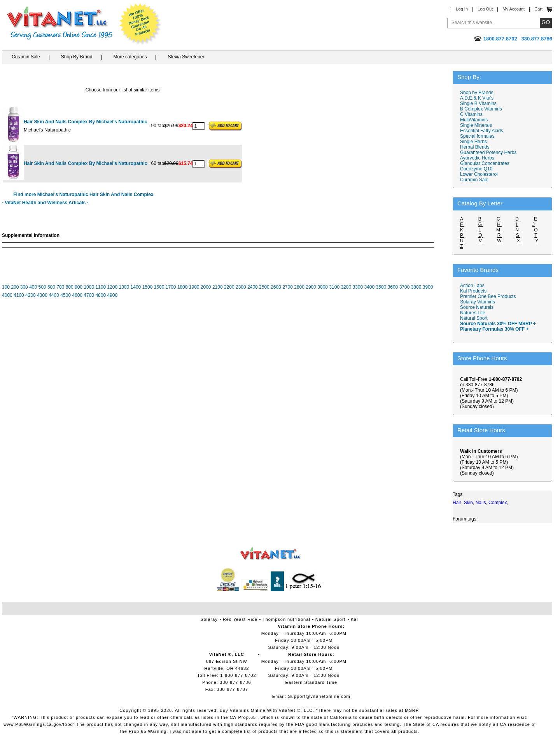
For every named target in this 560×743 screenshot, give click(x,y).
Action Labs (472, 286)
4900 (112, 295)
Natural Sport (474, 318)
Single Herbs (473, 142)
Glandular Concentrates (485, 163)
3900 (428, 287)
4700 (89, 295)
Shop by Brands (479, 93)
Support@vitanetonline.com (319, 696)
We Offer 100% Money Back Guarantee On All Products (140, 24)
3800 (416, 287)
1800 (183, 287)
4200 (31, 295)
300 (24, 287)
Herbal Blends (475, 147)
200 (15, 287)
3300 (358, 287)
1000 (89, 287)
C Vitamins (471, 114)
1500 (148, 287)
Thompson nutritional (286, 619)
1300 (124, 287)
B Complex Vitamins (481, 109)
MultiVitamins (474, 120)
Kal (354, 619)
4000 (7, 295)
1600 (159, 287)
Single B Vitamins (478, 103)
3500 (381, 287)
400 (33, 287)
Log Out (485, 9)
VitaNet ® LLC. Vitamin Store (270, 554)
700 (60, 287)
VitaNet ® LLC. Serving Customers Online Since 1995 (60, 23)
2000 (206, 287)
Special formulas (477, 136)
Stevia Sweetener (186, 57)
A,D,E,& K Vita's (477, 98)
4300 (42, 295)
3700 (405, 287)
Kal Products (473, 291)
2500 (264, 287)
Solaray (209, 619)
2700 (288, 287)
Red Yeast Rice (240, 619)
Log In (462, 9)
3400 (370, 287)
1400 (136, 287)
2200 (229, 287)
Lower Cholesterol (479, 174)
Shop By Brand (77, 57)
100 (6, 287)
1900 (194, 287)
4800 (101, 295)
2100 (218, 287)
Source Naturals (477, 307)
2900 (311, 287)
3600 (393, 287)
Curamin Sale (26, 57)
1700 (171, 287)
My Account (514, 9)
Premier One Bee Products (488, 296)
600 (51, 287)
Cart (538, 9)
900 (79, 287)
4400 (54, 295)
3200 (346, 287)
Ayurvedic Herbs (477, 158)
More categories (130, 57)
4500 (66, 295)
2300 (241, 287)
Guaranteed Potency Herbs (488, 152)
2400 (253, 287)
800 (70, 287)
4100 (19, 295)
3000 (323, 287)
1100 (101, 287)
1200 (112, 287)
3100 (334, 287)
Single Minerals (476, 125)
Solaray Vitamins (478, 302)
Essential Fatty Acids (482, 131)
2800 (299, 287)
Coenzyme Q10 (476, 169)
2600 (276, 287)
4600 (77, 295)
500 (42, 287)
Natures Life (473, 313)
